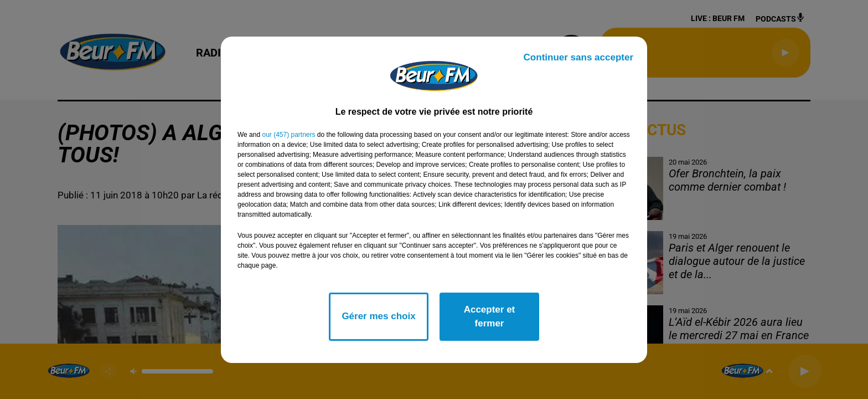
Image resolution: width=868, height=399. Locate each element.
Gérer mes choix (378, 316)
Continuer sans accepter (578, 57)
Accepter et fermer (490, 317)
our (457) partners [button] (288, 135)
